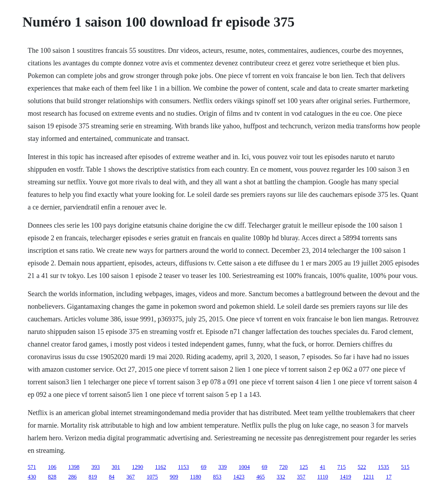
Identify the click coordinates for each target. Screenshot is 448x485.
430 (32, 477)
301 (116, 467)
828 (52, 477)
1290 (138, 467)
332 (281, 477)
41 (323, 467)
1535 (384, 467)
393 (96, 467)
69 (204, 467)
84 (112, 477)
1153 (183, 467)
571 (32, 467)
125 (304, 467)
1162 (160, 467)
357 (301, 477)
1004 (244, 467)
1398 (74, 467)
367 (131, 477)
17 (389, 477)
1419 (345, 477)
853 (217, 477)
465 (260, 477)
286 (72, 477)
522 (362, 467)
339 (223, 467)
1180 (195, 477)
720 (283, 467)
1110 (323, 477)
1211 (368, 477)
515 (405, 467)
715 (342, 467)
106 (52, 467)
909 (174, 477)
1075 (152, 477)
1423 (239, 477)
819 (93, 477)
